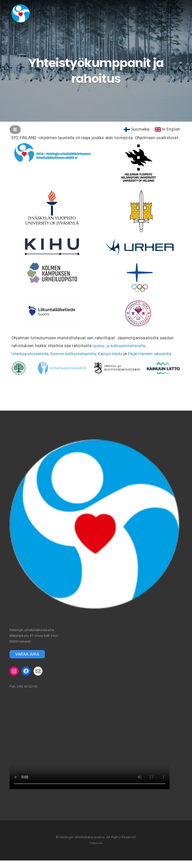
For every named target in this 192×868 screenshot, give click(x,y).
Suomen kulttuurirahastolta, (82, 353)
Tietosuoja (96, 850)
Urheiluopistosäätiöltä (33, 353)
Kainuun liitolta (124, 353)
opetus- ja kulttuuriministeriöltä (123, 345)
